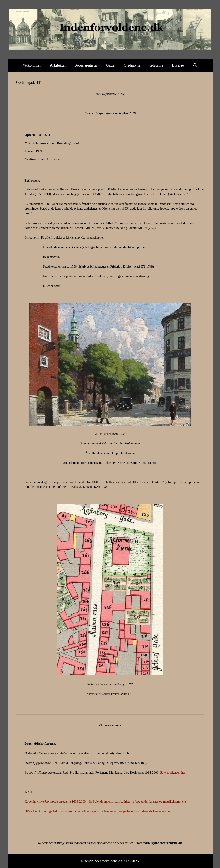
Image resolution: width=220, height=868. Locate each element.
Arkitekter (58, 65)
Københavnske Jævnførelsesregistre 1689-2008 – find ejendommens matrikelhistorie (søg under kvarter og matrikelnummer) (105, 801)
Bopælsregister (86, 65)
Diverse (178, 65)
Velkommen (32, 65)
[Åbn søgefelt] (195, 65)
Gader (111, 65)
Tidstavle (156, 65)
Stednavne (132, 65)
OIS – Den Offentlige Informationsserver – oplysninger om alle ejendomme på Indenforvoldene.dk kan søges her (98, 811)
